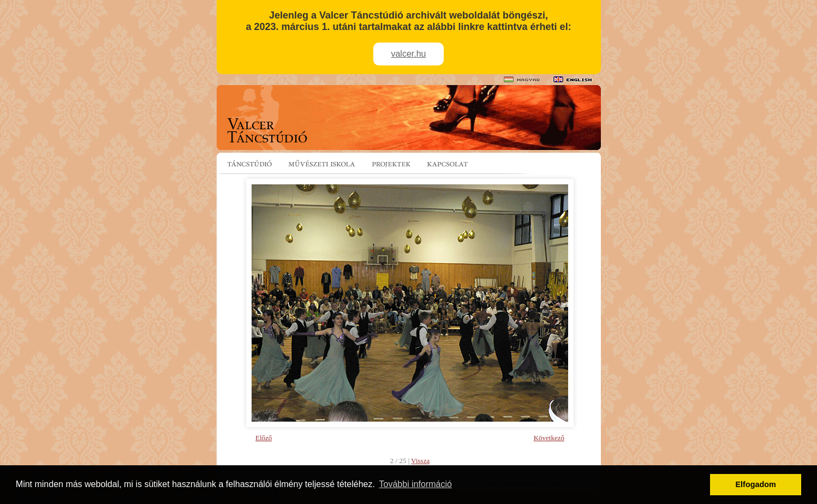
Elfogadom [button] (756, 484)
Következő (549, 438)
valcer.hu (408, 54)
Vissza (420, 461)
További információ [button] (416, 484)
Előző (264, 438)
